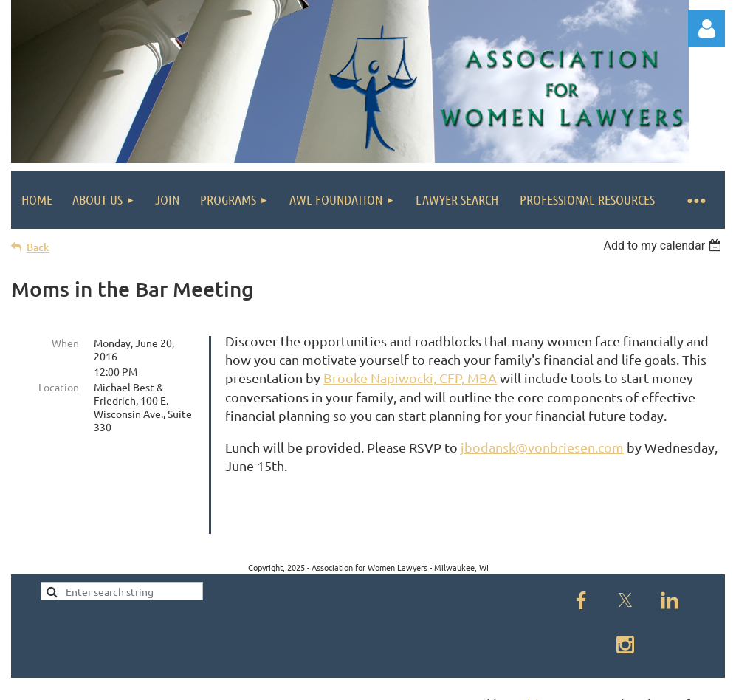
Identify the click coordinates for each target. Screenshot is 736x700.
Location (59, 387)
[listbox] (664, 246)
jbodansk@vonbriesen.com (542, 447)
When (65, 343)
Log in (706, 29)
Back (38, 247)
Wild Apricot (549, 682)
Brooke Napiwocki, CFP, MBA (410, 378)
